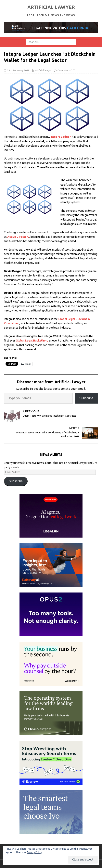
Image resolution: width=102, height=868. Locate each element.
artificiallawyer (43, 70)
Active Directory (18, 237)
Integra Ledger (61, 137)
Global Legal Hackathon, (32, 341)
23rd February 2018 (18, 70)
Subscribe (86, 398)
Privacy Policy (34, 852)
